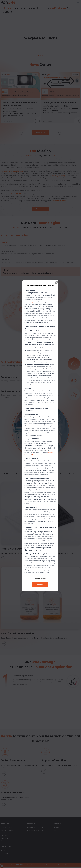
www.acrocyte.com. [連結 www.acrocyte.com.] (32, 302)
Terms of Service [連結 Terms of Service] (38, 455)
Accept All (40, 584)
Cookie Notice (41, 578)
